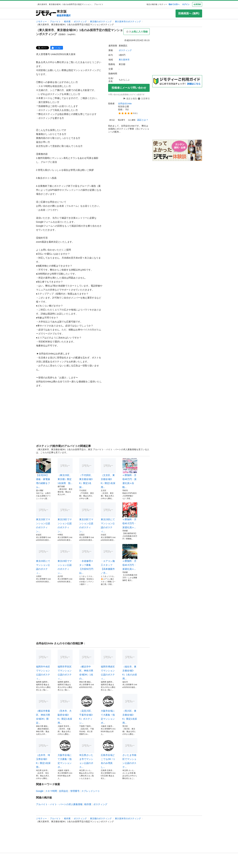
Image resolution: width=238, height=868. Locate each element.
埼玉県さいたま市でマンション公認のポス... (87, 753)
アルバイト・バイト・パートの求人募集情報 (59, 804)
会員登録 (197, 4)
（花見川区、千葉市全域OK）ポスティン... (87, 709)
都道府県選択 (64, 15)
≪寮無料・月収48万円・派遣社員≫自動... (130, 473)
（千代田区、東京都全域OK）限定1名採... (87, 473)
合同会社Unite (125, 104)
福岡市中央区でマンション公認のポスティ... (44, 665)
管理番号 (75, 791)
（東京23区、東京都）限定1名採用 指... (65, 471)
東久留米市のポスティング (128, 22)
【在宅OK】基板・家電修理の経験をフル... (44, 473)
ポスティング (80, 22)
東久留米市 (124, 60)
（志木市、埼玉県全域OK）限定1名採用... (44, 753)
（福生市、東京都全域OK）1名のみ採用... (130, 665)
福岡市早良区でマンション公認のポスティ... (65, 665)
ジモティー (41, 22)
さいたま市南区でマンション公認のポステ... (130, 753)
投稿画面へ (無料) (189, 13)
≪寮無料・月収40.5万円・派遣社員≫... (130, 516)
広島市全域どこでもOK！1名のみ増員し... (108, 753)
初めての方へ (174, 4)
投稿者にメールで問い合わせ (129, 88)
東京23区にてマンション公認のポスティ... (108, 518)
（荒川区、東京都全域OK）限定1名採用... (130, 709)
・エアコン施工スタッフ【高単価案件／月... (108, 559)
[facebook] (57, 48)
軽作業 (67, 22)
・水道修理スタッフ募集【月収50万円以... (87, 559)
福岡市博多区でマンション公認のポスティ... (108, 665)
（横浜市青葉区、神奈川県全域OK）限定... (44, 709)
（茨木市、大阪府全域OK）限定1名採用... (65, 709)
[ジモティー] (46, 13)
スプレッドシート (91, 791)
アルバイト (55, 22)
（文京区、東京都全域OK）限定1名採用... (108, 473)
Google (40, 791)
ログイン (186, 4)
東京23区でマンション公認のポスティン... (44, 518)
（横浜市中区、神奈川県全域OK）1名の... (87, 665)
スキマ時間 (51, 791)
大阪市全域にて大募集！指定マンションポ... (108, 709)
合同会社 (64, 791)
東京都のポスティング (101, 22)
